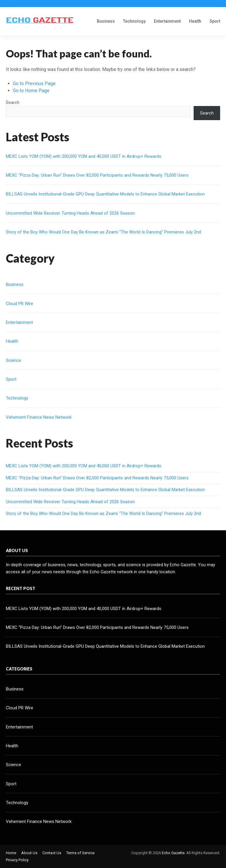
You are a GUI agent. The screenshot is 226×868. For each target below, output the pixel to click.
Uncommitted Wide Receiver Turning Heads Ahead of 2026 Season (70, 213)
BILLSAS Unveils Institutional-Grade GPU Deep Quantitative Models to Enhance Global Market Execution (105, 194)
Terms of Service (80, 853)
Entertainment (167, 21)
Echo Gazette (173, 853)
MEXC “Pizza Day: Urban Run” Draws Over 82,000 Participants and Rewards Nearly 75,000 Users (97, 175)
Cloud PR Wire (20, 304)
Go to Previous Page (34, 83)
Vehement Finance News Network (39, 417)
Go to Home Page (31, 91)
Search (13, 102)
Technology (134, 21)
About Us (29, 853)
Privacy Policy (17, 860)
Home (11, 853)
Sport (215, 21)
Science (14, 360)
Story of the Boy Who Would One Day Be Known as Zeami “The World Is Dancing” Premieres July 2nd (103, 232)
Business (106, 21)
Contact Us (52, 853)
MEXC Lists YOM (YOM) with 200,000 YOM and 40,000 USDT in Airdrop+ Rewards (84, 156)
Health (195, 21)
